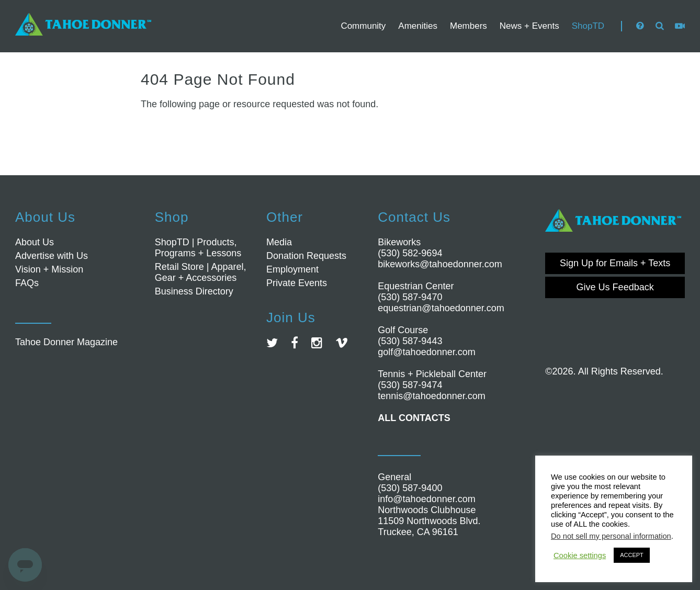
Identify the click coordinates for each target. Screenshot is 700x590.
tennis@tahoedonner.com (431, 396)
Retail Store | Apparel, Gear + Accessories (201, 272)
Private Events (297, 283)
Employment (292, 269)
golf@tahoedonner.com (426, 352)
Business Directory (194, 291)
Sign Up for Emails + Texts (615, 263)
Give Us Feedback (615, 287)
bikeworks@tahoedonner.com (440, 264)
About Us (35, 242)
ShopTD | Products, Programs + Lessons (198, 248)
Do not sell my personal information (611, 536)
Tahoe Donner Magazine (66, 342)
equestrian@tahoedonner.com (441, 308)
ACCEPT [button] (632, 555)
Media (279, 242)
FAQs (27, 283)
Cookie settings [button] (580, 555)
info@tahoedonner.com (426, 499)
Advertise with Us (52, 256)
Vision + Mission (49, 269)
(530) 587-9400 (410, 488)
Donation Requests (306, 256)
